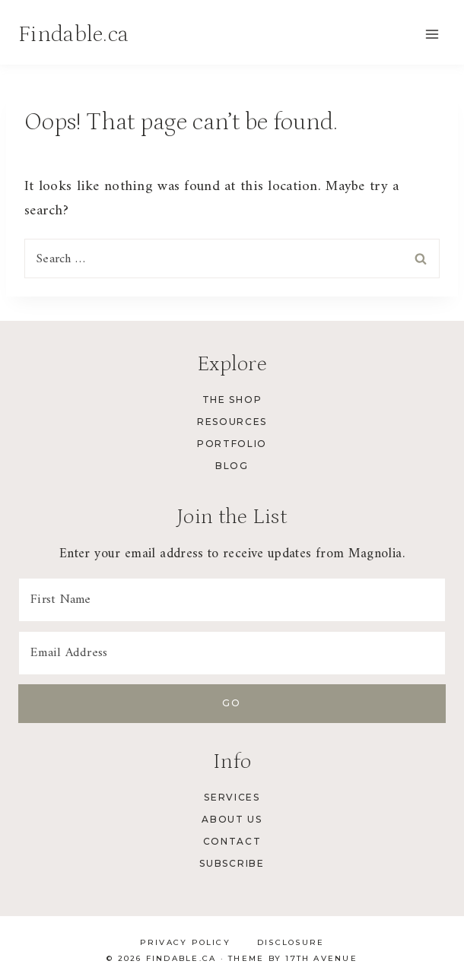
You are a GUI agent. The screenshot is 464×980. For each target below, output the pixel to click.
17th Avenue (321, 958)
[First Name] (232, 600)
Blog (232, 466)
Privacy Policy (185, 942)
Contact (232, 841)
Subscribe (232, 863)
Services (232, 797)
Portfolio (232, 444)
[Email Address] (232, 653)
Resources (232, 422)
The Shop (232, 400)
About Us (232, 819)
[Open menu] (432, 34)
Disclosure (291, 942)
